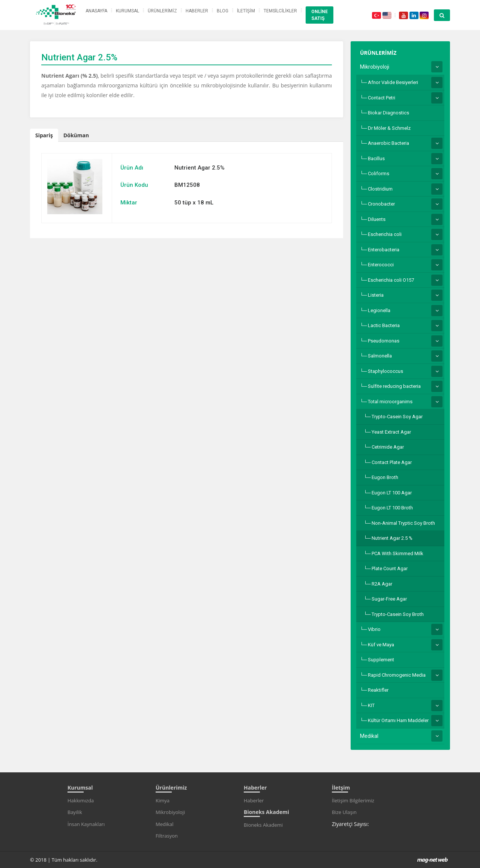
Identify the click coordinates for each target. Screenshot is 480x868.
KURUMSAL (127, 11)
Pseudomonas (384, 341)
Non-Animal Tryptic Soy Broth (403, 523)
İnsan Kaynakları (86, 824)
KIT (371, 705)
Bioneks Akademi (263, 825)
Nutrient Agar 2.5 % (392, 538)
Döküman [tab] (76, 135)
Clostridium (380, 189)
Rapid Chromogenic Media (397, 675)
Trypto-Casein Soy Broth (398, 614)
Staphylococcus (385, 371)
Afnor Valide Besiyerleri (393, 82)
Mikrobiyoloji (375, 67)
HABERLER (197, 11)
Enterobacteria (384, 250)
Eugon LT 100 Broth (392, 508)
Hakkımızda (81, 800)
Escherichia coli (385, 234)
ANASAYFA (96, 11)
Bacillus (376, 158)
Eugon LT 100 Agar (392, 493)
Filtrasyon (167, 836)
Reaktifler (378, 690)
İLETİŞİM (246, 11)
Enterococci (381, 265)
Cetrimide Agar (388, 447)
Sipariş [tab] (44, 135)
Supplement (381, 660)
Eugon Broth (385, 477)
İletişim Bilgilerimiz (353, 800)
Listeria (376, 295)
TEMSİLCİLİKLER (280, 11)
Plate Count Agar (390, 568)
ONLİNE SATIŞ (319, 15)
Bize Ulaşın (344, 812)
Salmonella (380, 356)
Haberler (254, 800)
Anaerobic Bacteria (388, 143)
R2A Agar (382, 584)
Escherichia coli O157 (391, 280)
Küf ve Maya (381, 645)
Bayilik (75, 812)
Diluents (377, 219)
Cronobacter (381, 204)
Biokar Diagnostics (388, 113)
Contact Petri (382, 98)
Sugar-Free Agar (389, 599)
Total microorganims (390, 402)
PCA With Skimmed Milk (397, 553)
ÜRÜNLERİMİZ (162, 11)
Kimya (163, 800)
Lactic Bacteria (384, 325)
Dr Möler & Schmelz (389, 128)
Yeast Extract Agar (391, 432)
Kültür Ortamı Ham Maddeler (398, 720)
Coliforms (379, 173)
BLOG (223, 11)
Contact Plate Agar (392, 462)
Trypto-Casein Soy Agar (397, 417)
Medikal (369, 736)
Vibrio (374, 629)
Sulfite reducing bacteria (394, 386)
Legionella (379, 310)
